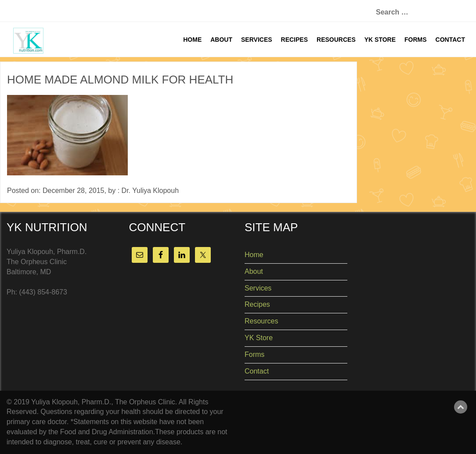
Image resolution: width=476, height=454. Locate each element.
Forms (416, 40)
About (221, 40)
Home (192, 40)
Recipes (294, 40)
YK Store (380, 40)
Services (257, 40)
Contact (450, 40)
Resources (336, 40)
